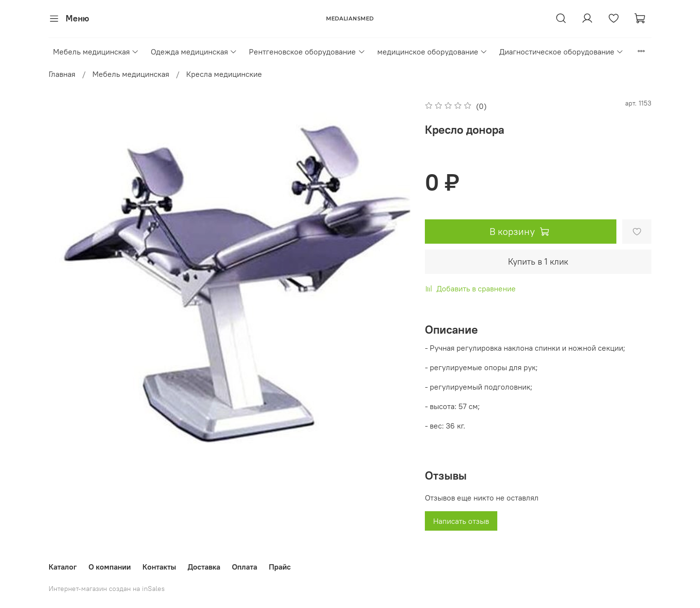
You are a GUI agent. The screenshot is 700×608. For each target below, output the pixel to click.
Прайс (280, 567)
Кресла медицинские (224, 74)
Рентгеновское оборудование (307, 52)
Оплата (245, 567)
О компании (110, 567)
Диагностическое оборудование (561, 52)
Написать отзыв (461, 521)
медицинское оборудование (432, 52)
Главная (62, 74)
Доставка (204, 567)
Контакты (159, 567)
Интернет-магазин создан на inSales (107, 589)
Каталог (63, 567)
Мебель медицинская (96, 52)
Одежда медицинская (194, 52)
